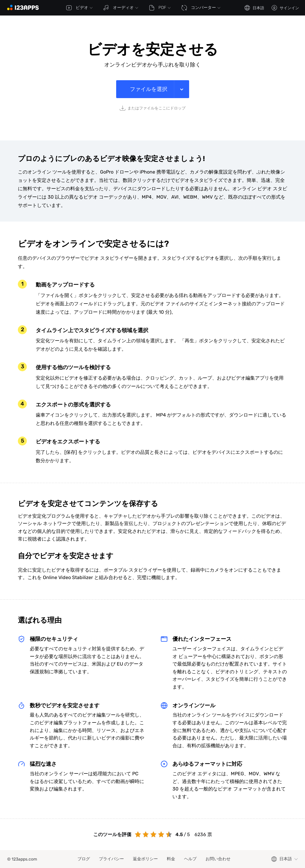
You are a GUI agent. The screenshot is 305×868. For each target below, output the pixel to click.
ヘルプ (190, 859)
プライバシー (111, 859)
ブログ (84, 859)
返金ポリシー (145, 859)
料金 (171, 859)
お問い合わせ (218, 859)
